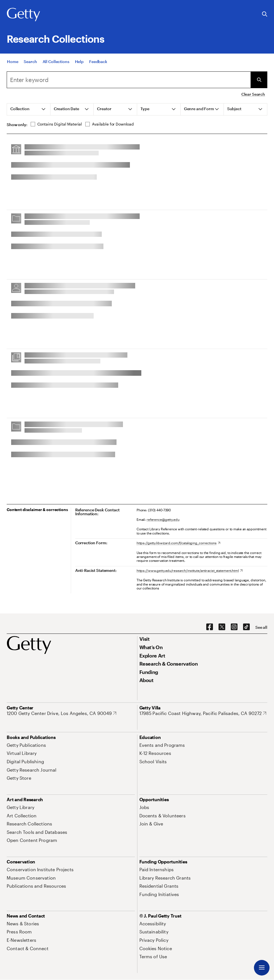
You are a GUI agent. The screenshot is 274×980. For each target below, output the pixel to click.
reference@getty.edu (163, 519)
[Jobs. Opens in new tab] (144, 807)
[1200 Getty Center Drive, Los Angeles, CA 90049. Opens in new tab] (61, 713)
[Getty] (23, 15)
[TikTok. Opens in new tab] (246, 627)
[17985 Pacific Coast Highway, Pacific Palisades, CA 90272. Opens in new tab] (203, 713)
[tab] (29, 109)
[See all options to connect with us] (261, 627)
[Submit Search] (259, 80)
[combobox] (129, 80)
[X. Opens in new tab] (222, 627)
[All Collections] (56, 64)
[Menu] (262, 968)
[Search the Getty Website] (265, 14)
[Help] (79, 64)
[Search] (30, 64)
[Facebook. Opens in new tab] (210, 627)
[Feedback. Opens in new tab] (98, 64)
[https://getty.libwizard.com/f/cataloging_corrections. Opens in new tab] (178, 543)
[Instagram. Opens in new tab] (234, 627)
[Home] (13, 64)
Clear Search (253, 94)
